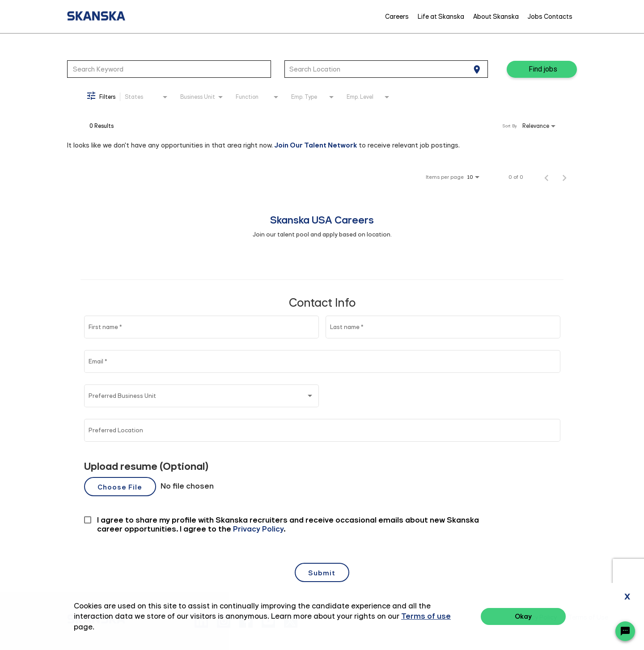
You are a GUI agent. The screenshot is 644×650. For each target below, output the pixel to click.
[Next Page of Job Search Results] (564, 177)
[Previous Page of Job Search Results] (547, 177)
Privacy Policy (537, 618)
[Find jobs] (542, 69)
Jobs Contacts (550, 17)
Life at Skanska (441, 17)
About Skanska (496, 17)
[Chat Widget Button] (625, 631)
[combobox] (169, 69)
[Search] (542, 69)
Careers (397, 17)
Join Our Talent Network (316, 145)
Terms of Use (588, 618)
